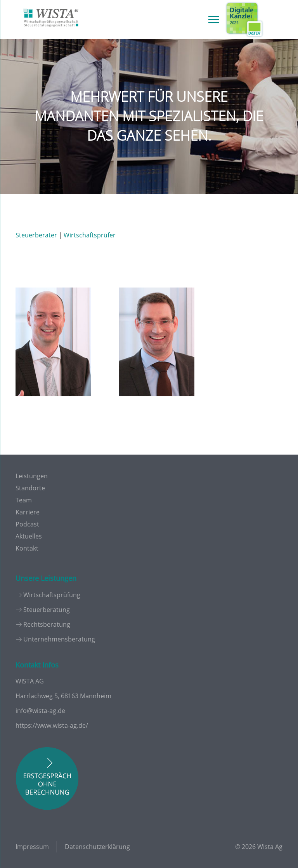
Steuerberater (36, 235)
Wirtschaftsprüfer (90, 235)
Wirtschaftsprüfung (52, 595)
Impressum (32, 847)
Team (24, 500)
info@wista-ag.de (40, 711)
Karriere (28, 512)
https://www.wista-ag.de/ (52, 725)
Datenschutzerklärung (97, 847)
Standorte (30, 488)
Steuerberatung (47, 610)
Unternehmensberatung (59, 639)
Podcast (27, 524)
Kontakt (27, 548)
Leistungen (32, 476)
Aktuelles (29, 536)
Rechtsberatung (47, 624)
